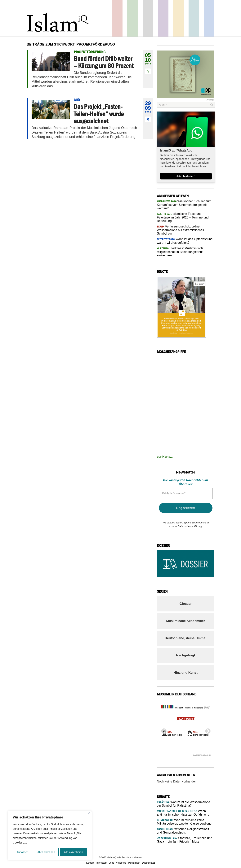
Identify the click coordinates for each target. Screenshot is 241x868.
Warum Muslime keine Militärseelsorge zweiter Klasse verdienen (185, 822)
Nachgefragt (186, 655)
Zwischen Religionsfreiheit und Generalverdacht (183, 831)
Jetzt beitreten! (186, 176)
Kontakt (90, 863)
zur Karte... (165, 457)
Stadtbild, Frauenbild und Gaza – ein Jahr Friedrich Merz (185, 840)
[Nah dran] (89, 813)
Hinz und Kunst (186, 673)
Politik (117, 18)
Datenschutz (148, 863)
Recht (179, 18)
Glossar (186, 604)
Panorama (209, 18)
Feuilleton (163, 18)
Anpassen (22, 852)
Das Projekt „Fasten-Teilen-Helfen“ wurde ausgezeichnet (99, 114)
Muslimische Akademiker (186, 621)
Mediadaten (134, 863)
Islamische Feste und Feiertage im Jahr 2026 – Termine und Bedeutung (183, 217)
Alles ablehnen (46, 852)
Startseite (148, 18)
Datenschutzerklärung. (190, 526)
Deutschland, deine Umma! (185, 638)
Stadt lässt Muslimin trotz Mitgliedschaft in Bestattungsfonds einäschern (180, 252)
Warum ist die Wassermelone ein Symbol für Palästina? (184, 804)
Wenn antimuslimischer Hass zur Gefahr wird (183, 813)
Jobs (112, 863)
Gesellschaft (133, 18)
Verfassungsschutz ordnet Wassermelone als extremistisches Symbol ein (181, 230)
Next (207, 730)
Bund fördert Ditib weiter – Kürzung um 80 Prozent (104, 62)
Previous (163, 730)
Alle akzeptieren (74, 852)
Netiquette (121, 863)
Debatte (194, 18)
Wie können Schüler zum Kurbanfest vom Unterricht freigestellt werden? (184, 205)
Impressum (102, 863)
